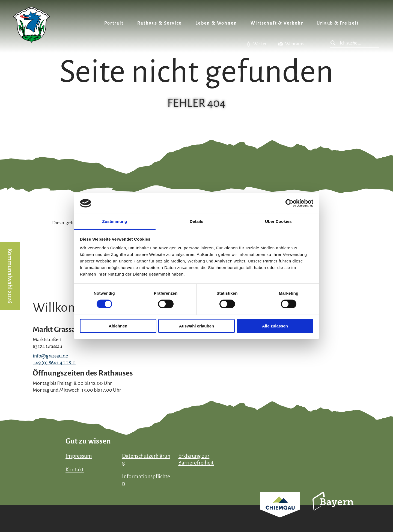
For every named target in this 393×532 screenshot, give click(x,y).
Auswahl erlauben (196, 326)
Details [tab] (196, 221)
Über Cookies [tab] (278, 221)
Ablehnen (118, 326)
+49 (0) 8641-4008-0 (54, 363)
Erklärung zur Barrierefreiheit (196, 459)
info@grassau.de (50, 356)
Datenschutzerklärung (146, 459)
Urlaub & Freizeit (338, 23)
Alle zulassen (275, 326)
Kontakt (75, 469)
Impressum (79, 456)
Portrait (114, 23)
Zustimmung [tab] (115, 221)
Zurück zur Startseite (32, 25)
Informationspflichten (146, 480)
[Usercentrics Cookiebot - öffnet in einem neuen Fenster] (289, 203)
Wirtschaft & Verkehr (277, 23)
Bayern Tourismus (333, 509)
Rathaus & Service (160, 23)
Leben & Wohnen (216, 23)
